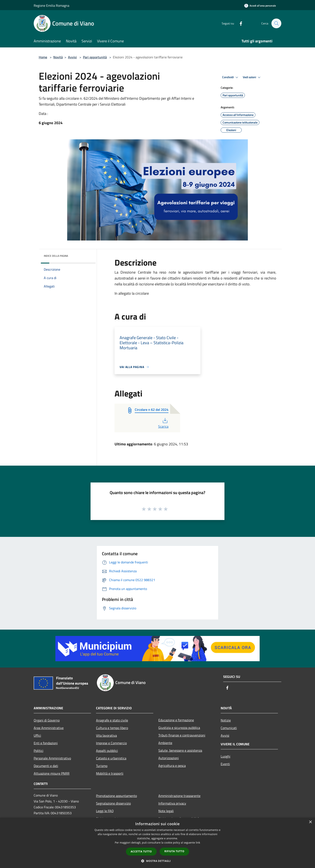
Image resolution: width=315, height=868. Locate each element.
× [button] (310, 822)
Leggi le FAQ (105, 811)
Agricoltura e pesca (172, 766)
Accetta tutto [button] (141, 851)
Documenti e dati (46, 766)
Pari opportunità (95, 57)
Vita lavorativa (106, 735)
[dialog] (157, 843)
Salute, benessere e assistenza (180, 750)
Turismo (102, 766)
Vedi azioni (252, 77)
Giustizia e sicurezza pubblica (179, 728)
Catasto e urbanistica (111, 758)
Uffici (37, 735)
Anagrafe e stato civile (112, 720)
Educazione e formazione (176, 720)
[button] (157, 861)
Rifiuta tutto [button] (174, 851)
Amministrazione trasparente (179, 796)
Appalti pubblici (107, 751)
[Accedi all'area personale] (260, 6)
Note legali (166, 811)
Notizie (226, 720)
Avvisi (72, 57)
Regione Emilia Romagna (51, 5)
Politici (39, 751)
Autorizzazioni (169, 758)
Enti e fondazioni (46, 743)
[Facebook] (239, 23)
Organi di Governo (47, 720)
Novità (58, 57)
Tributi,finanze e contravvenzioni (182, 735)
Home (43, 57)
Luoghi (226, 756)
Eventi (225, 764)
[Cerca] (276, 23)
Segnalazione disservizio (113, 803)
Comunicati (229, 728)
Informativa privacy (172, 803)
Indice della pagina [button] (56, 256)
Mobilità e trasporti (110, 773)
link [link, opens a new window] (198, 843)
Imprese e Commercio (111, 743)
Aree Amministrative (49, 728)
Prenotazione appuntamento (116, 796)
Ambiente (165, 743)
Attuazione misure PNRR (52, 773)
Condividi (231, 77)
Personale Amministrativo (52, 758)
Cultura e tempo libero (112, 728)
